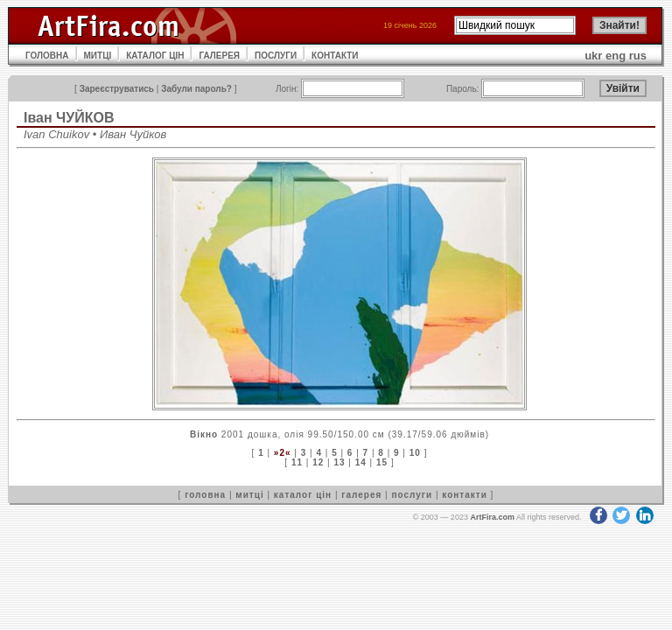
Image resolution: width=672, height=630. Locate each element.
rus (638, 56)
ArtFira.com (492, 517)
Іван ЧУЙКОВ (69, 118)
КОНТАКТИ (335, 56)
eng (616, 56)
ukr (593, 56)
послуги (412, 495)
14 (361, 462)
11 (297, 462)
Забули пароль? (196, 89)
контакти (465, 495)
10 (415, 453)
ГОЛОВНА (47, 56)
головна (205, 495)
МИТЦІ (98, 56)
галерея (361, 495)
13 (339, 462)
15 (382, 462)
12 (318, 462)
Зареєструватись (117, 89)
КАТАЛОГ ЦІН (155, 56)
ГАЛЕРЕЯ (219, 56)
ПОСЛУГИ (276, 56)
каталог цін (303, 495)
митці (249, 495)
